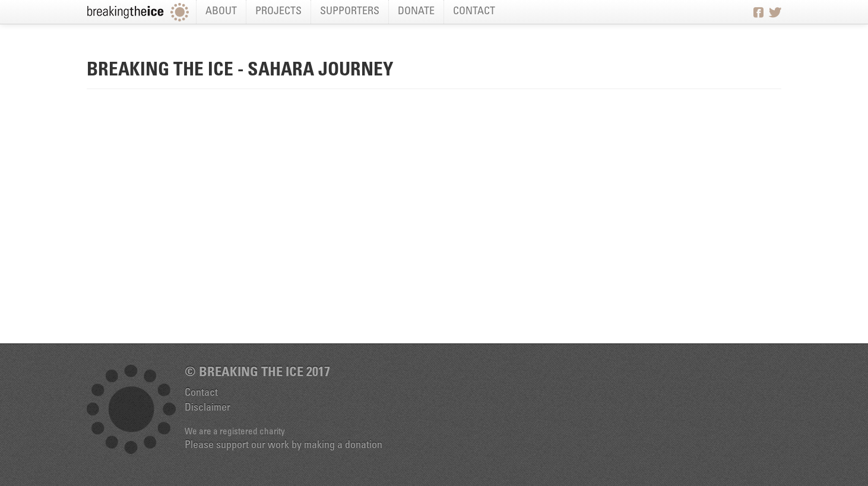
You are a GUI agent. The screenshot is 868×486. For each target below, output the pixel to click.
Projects (278, 12)
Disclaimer (208, 408)
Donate (416, 12)
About (221, 12)
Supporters (350, 12)
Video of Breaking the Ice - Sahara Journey (434, 220)
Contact (474, 12)
